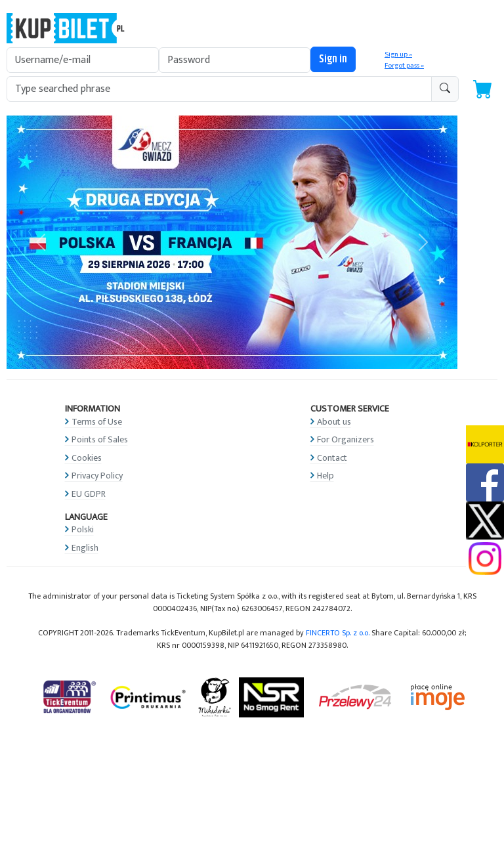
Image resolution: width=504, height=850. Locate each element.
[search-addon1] (219, 89)
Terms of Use (97, 422)
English (85, 548)
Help (325, 476)
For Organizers (346, 439)
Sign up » (398, 54)
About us (334, 422)
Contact (332, 458)
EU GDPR (89, 494)
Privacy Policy (97, 476)
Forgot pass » (404, 66)
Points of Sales (100, 439)
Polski (83, 529)
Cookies (87, 458)
